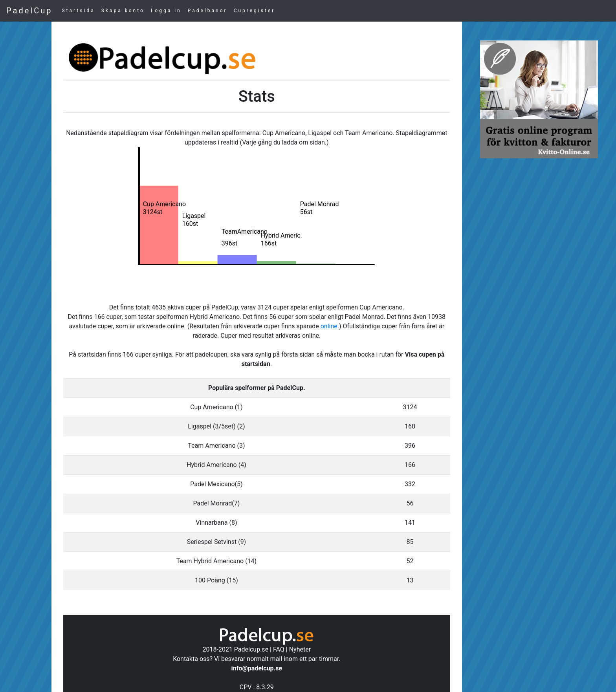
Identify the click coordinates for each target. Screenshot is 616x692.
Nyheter (300, 649)
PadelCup (29, 11)
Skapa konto (123, 11)
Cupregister (255, 11)
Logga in (166, 11)
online (329, 326)
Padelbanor (208, 11)
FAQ (279, 649)
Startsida (78, 11)
